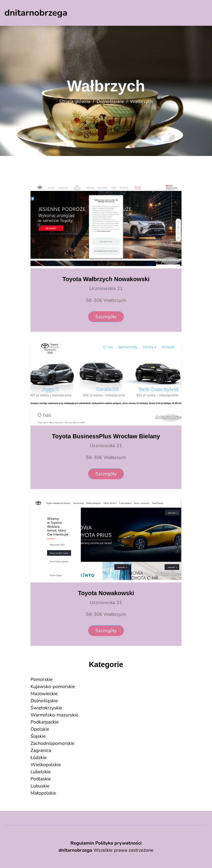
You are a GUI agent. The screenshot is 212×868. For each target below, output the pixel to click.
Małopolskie (43, 793)
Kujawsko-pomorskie (53, 687)
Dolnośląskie (110, 102)
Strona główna (75, 102)
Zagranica (41, 751)
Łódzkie (38, 758)
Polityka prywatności (119, 843)
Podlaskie (41, 779)
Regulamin (82, 843)
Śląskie (38, 736)
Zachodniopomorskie (53, 743)
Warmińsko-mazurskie (54, 715)
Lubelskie (41, 772)
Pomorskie (42, 679)
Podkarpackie (45, 722)
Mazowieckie (44, 694)
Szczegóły (106, 317)
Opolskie (40, 729)
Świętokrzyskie (46, 708)
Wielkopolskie (46, 765)
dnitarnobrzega (75, 850)
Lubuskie (40, 786)
